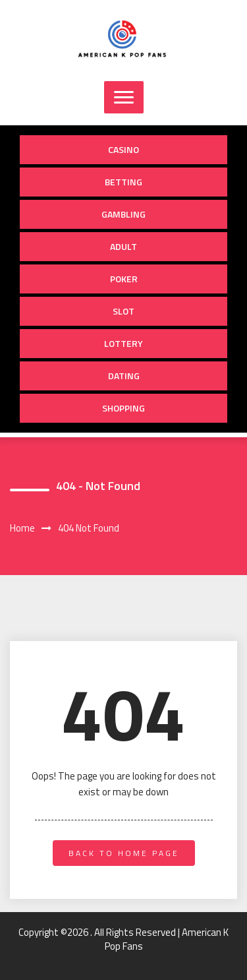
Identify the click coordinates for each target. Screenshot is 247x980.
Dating (124, 376)
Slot (123, 311)
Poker (124, 279)
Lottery (123, 343)
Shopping (123, 408)
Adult (123, 246)
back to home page (124, 853)
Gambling (123, 214)
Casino (123, 149)
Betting (123, 182)
